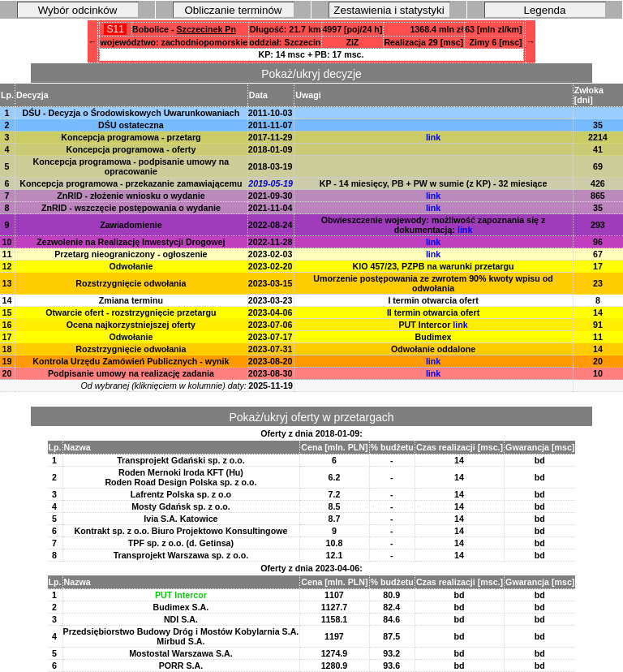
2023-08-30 (271, 373)
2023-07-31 (271, 349)
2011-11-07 (271, 125)
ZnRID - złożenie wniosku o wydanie (131, 196)
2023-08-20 (271, 361)
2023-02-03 (271, 254)
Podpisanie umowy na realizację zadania (131, 373)
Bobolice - (184, 29)
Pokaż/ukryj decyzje (311, 74)
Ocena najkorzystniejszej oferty (131, 325)
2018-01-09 (271, 149)
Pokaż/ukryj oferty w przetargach (311, 417)
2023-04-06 (271, 312)
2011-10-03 (271, 113)
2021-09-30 (271, 196)
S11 (115, 29)
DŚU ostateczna (131, 125)
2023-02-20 (271, 266)
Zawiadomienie (131, 225)
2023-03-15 (271, 283)
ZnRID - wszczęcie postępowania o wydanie (131, 208)
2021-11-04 (271, 208)
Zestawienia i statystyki (389, 10)
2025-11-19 (271, 386)
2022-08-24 (271, 225)
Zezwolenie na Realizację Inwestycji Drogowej (131, 242)
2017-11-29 (271, 137)
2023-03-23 (271, 300)
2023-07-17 (271, 337)
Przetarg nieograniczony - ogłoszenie (131, 254)
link (433, 137)
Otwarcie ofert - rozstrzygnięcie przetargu (131, 312)
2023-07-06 (271, 325)
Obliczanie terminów (234, 10)
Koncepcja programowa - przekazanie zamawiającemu (131, 183)
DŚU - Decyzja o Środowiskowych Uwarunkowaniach (131, 113)
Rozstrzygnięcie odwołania (131, 283)
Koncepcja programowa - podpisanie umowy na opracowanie (131, 166)
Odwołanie (131, 266)
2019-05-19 (271, 183)
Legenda (545, 10)
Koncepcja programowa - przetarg (131, 137)
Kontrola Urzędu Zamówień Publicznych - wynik (131, 361)
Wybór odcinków (78, 10)
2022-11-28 (271, 242)
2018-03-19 (271, 166)
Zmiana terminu (131, 300)
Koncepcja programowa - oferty (131, 149)
